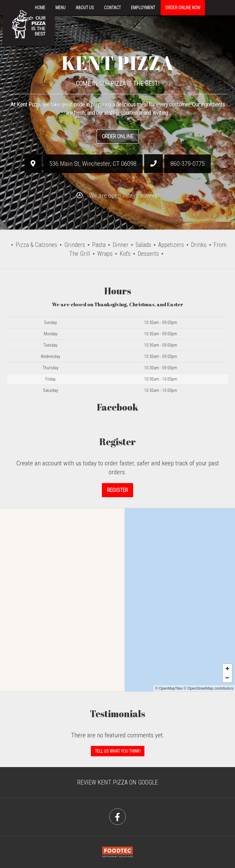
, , (93, 164)
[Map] (117, 600)
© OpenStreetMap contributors (209, 688)
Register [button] (117, 490)
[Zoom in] (227, 669)
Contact (112, 8)
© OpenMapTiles (169, 688)
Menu (60, 8)
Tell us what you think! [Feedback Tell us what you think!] (118, 751)
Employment (143, 8)
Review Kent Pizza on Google (117, 782)
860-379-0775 (188, 164)
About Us (85, 8)
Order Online (118, 136)
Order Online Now (183, 8)
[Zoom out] (227, 678)
